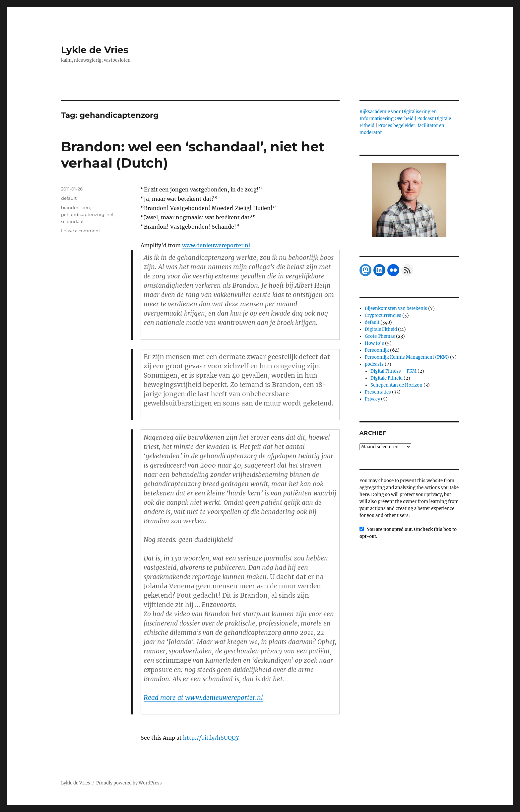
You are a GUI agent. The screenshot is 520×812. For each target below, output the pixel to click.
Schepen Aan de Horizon (396, 385)
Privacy (372, 399)
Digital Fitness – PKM (393, 371)
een (86, 207)
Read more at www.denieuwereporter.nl (203, 698)
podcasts (374, 364)
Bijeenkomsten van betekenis (396, 308)
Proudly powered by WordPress (129, 783)
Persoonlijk (377, 350)
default (69, 198)
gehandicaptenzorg (83, 214)
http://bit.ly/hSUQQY (211, 738)
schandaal (72, 221)
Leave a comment (81, 231)
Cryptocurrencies (383, 315)
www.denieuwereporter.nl (216, 245)
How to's (374, 343)
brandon (70, 207)
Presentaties (378, 392)
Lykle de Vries (95, 50)
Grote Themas (380, 336)
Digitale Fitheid (381, 329)
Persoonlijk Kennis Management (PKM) (407, 357)
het (110, 214)
